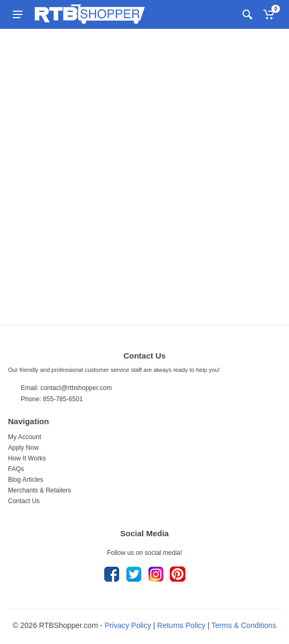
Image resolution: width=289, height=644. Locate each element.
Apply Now (23, 448)
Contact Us (24, 501)
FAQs (16, 469)
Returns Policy (181, 625)
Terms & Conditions (244, 625)
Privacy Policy (128, 625)
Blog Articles (26, 480)
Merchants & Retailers (40, 490)
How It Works (27, 458)
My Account (25, 437)
